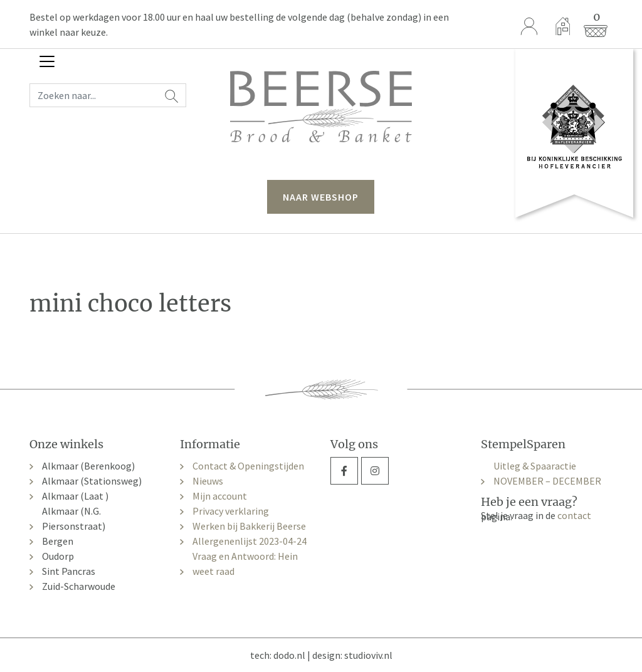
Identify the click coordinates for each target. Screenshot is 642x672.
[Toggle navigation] (47, 61)
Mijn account (220, 496)
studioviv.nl (368, 655)
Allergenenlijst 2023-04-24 (250, 541)
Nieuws (208, 481)
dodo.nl (289, 655)
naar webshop (321, 197)
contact (574, 515)
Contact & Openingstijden (248, 466)
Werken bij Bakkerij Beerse (249, 526)
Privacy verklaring (231, 511)
